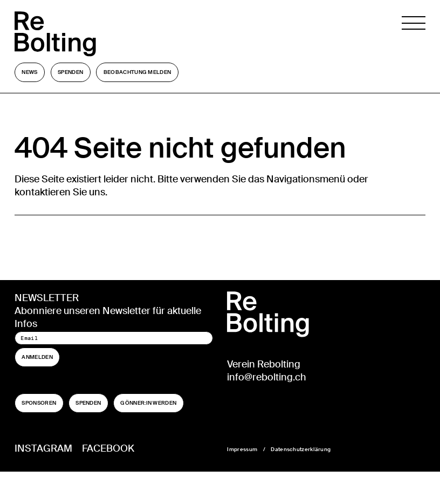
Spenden (70, 72)
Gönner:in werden (148, 403)
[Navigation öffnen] (414, 34)
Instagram (43, 448)
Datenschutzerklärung (301, 449)
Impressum (242, 449)
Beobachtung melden (137, 72)
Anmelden (37, 357)
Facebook (108, 448)
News (29, 72)
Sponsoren (39, 403)
